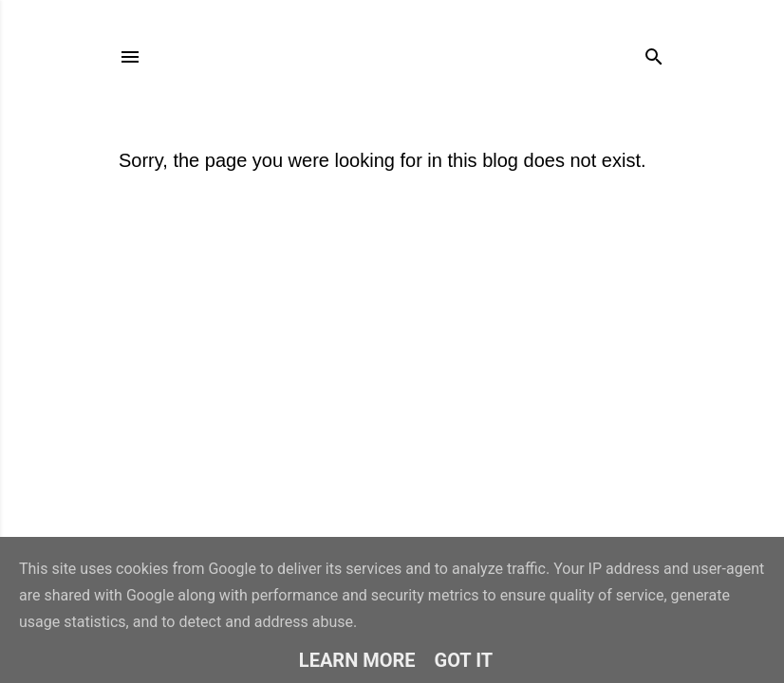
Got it (464, 660)
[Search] (654, 53)
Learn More (357, 660)
